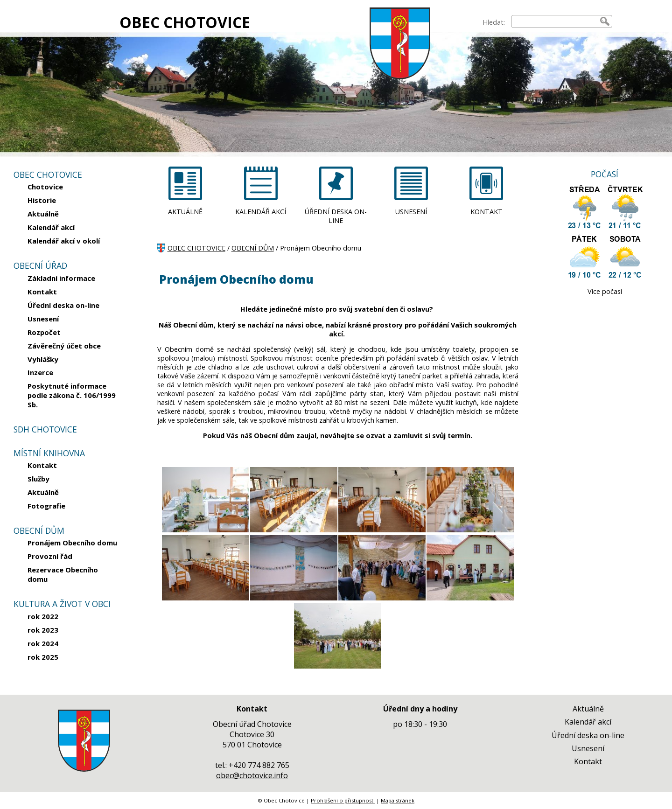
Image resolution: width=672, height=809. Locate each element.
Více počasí (605, 291)
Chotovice (45, 187)
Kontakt (42, 292)
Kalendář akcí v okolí (64, 241)
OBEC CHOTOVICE (185, 22)
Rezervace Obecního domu (63, 574)
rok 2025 (43, 657)
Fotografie (46, 506)
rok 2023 (43, 630)
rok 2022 (43, 616)
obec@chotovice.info (252, 775)
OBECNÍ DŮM (253, 248)
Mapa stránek (398, 800)
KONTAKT (486, 212)
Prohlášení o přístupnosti (343, 800)
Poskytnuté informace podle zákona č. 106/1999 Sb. (72, 395)
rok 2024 (43, 643)
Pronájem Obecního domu (72, 543)
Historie (42, 200)
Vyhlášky (43, 359)
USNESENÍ (411, 212)
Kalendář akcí (51, 227)
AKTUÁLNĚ (185, 212)
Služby (38, 479)
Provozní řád (50, 556)
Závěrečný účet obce (64, 346)
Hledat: (494, 22)
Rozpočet (44, 332)
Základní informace (61, 278)
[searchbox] (555, 21)
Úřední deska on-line (63, 305)
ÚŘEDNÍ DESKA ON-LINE (336, 216)
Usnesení (43, 319)
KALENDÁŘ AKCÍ (261, 212)
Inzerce (40, 372)
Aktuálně (43, 214)
